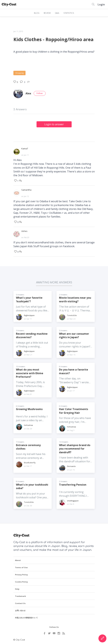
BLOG (37, 13)
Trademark (20, 596)
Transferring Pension (73, 484)
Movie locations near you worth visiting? (75, 299)
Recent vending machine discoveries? (32, 335)
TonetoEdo (72, 315)
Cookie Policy (21, 581)
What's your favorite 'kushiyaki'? (29, 299)
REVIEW (47, 13)
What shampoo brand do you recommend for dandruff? (75, 448)
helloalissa (28, 425)
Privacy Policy (21, 574)
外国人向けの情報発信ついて (26, 617)
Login (101, 4)
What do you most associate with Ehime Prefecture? (30, 373)
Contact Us (20, 603)
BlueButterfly (30, 462)
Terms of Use (21, 567)
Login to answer (54, 124)
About (18, 560)
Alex (28, 93)
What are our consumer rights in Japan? (74, 335)
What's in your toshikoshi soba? (32, 486)
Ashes (24, 231)
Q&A (57, 13)
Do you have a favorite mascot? (74, 371)
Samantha (26, 190)
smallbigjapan (73, 500)
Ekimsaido (71, 466)
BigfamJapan (29, 315)
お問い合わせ (20, 610)
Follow (40, 93)
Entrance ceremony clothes (28, 446)
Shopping (19, 73)
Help (17, 589)
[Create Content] (102, 638)
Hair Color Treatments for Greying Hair (74, 411)
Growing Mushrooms (29, 409)
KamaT (25, 149)
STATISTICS (69, 13)
